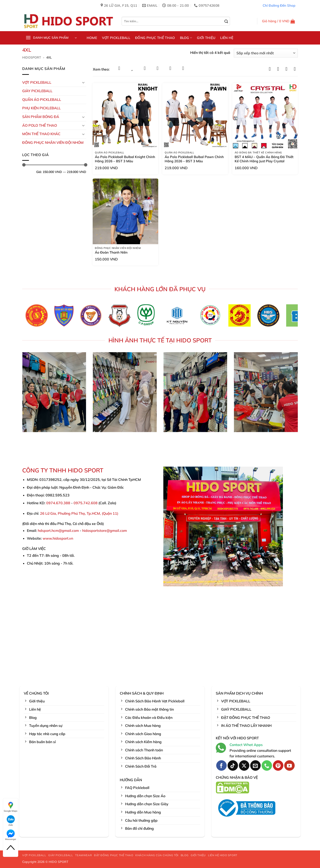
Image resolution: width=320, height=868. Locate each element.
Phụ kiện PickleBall (41, 108)
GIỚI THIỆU (206, 38)
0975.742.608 (86, 503)
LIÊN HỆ (227, 38)
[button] (279, 21)
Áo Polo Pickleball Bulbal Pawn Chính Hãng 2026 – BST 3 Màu (194, 159)
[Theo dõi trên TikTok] (233, 765)
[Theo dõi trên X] (244, 765)
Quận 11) (111, 513)
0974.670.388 (58, 503)
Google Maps (11, 807)
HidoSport (32, 57)
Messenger (11, 835)
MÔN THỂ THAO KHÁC (41, 134)
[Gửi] (226, 22)
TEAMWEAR (83, 855)
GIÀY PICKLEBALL (37, 91)
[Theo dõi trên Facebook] (221, 765)
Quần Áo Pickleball (42, 100)
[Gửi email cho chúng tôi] (255, 765)
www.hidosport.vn (58, 538)
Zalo (11, 821)
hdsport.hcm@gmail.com (58, 531)
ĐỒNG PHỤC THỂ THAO (155, 38)
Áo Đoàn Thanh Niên (111, 252)
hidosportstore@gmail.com (105, 531)
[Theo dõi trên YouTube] (289, 765)
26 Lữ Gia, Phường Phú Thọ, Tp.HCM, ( (71, 513)
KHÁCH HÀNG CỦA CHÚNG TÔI (157, 855)
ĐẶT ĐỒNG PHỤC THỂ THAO (114, 855)
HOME (92, 38)
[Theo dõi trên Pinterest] (278, 765)
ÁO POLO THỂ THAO (40, 125)
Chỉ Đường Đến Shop (279, 5)
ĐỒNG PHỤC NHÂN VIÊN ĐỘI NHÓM (53, 142)
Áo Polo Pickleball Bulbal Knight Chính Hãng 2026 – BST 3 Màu (125, 159)
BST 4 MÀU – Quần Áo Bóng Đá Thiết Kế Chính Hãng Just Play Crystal (264, 159)
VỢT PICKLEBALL (116, 38)
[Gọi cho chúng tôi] (267, 765)
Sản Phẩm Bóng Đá (41, 117)
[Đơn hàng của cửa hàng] (266, 53)
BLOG (186, 38)
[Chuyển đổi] (84, 82)
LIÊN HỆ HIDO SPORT (223, 855)
